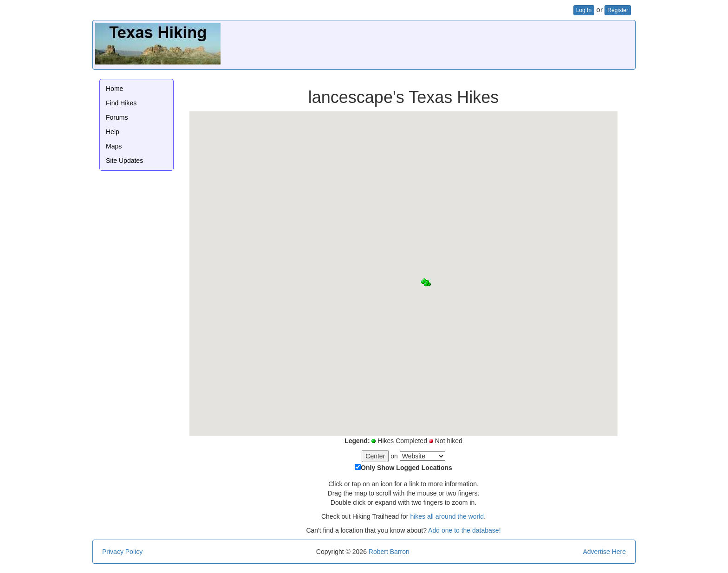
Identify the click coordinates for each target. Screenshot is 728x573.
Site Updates (124, 161)
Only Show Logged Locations (406, 468)
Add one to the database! (464, 530)
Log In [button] (584, 10)
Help (113, 132)
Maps (114, 146)
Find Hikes (121, 103)
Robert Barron (389, 552)
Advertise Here (604, 552)
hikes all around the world (447, 516)
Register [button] (618, 10)
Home (114, 89)
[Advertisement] (464, 44)
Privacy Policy (122, 552)
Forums (117, 117)
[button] (423, 282)
